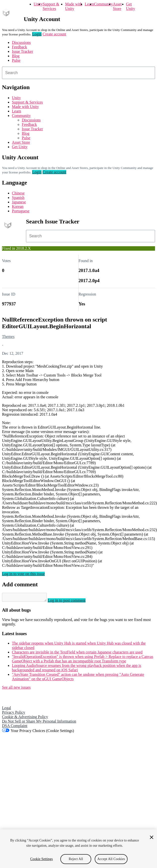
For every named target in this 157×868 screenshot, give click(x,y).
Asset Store (117, 6)
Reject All (76, 859)
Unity (38, 4)
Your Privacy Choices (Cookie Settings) (42, 732)
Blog (16, 56)
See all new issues (16, 689)
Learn (89, 4)
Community (103, 4)
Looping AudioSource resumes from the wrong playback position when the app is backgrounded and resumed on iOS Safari (77, 669)
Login (37, 34)
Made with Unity (74, 6)
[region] (78, 849)
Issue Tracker (22, 51)
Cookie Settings (41, 859)
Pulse (16, 60)
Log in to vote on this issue (23, 574)
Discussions (21, 42)
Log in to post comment (72, 602)
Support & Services (51, 6)
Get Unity (131, 6)
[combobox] (78, 73)
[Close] (152, 837)
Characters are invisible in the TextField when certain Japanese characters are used (77, 654)
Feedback (19, 47)
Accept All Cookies (111, 859)
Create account (54, 34)
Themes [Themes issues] (8, 337)
